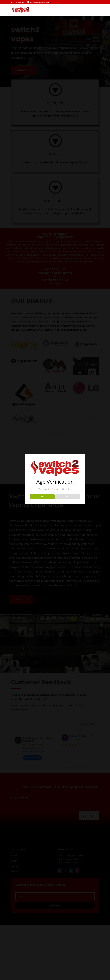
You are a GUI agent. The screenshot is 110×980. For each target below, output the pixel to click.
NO (68, 497)
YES (42, 497)
